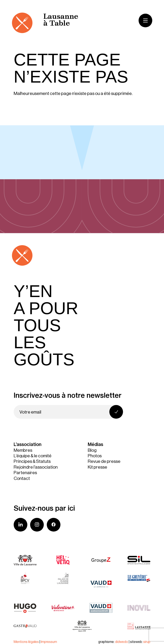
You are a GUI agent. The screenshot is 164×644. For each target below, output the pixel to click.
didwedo (122, 642)
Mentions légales (26, 642)
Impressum (49, 642)
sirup (147, 642)
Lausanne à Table (61, 20)
